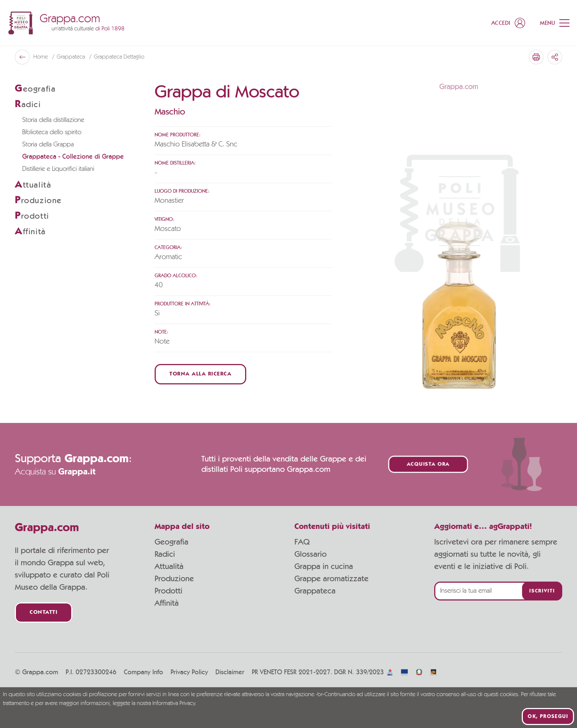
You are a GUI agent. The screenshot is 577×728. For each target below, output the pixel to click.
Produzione (174, 579)
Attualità (169, 566)
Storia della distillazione (53, 120)
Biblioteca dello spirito (52, 132)
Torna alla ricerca (200, 374)
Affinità (167, 603)
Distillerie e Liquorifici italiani (58, 169)
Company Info (144, 672)
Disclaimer (230, 672)
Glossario (311, 554)
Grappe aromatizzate (332, 579)
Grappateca (72, 57)
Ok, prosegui (548, 717)
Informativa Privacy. (174, 704)
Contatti (44, 613)
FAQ (302, 542)
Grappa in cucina (324, 566)
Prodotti (169, 591)
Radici (165, 554)
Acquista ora (428, 464)
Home (41, 57)
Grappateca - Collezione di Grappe (73, 157)
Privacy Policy (189, 672)
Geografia (172, 542)
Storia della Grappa (48, 145)
